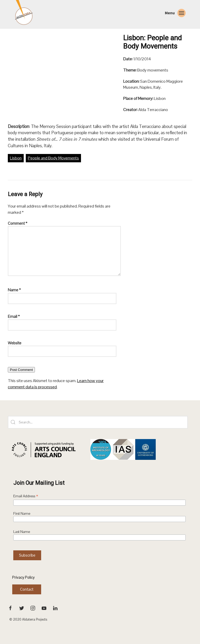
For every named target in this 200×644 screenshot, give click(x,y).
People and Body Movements (53, 158)
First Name (22, 514)
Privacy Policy (23, 577)
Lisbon (16, 158)
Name (14, 290)
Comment (18, 223)
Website (15, 343)
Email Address (26, 497)
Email (14, 316)
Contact (27, 589)
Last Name (22, 532)
